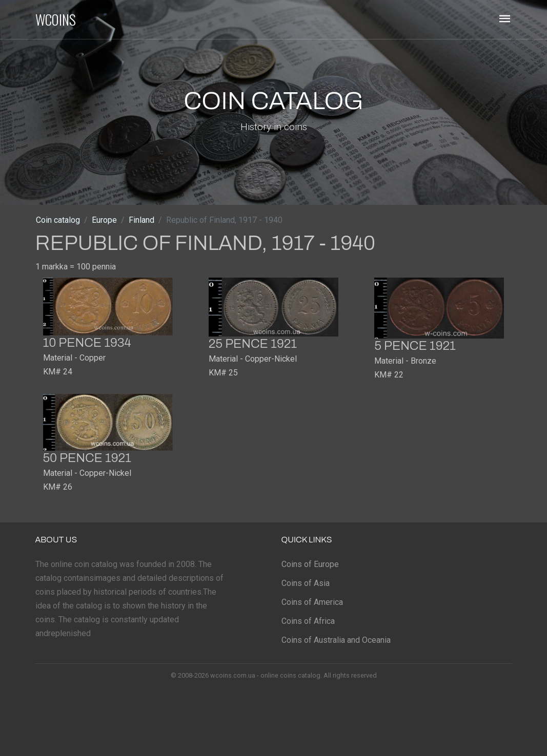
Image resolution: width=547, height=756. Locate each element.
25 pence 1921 (253, 344)
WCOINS (56, 19)
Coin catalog (58, 220)
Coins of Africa (308, 621)
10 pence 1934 (87, 343)
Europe (104, 220)
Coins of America (312, 602)
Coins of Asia (306, 583)
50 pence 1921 (87, 458)
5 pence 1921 (415, 346)
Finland (141, 220)
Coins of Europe (310, 564)
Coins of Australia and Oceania (336, 640)
